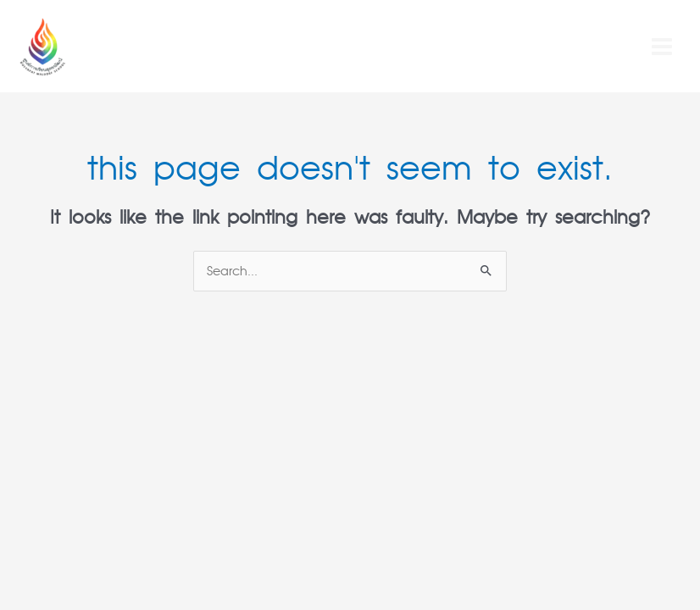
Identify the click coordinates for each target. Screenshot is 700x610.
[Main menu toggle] (662, 47)
